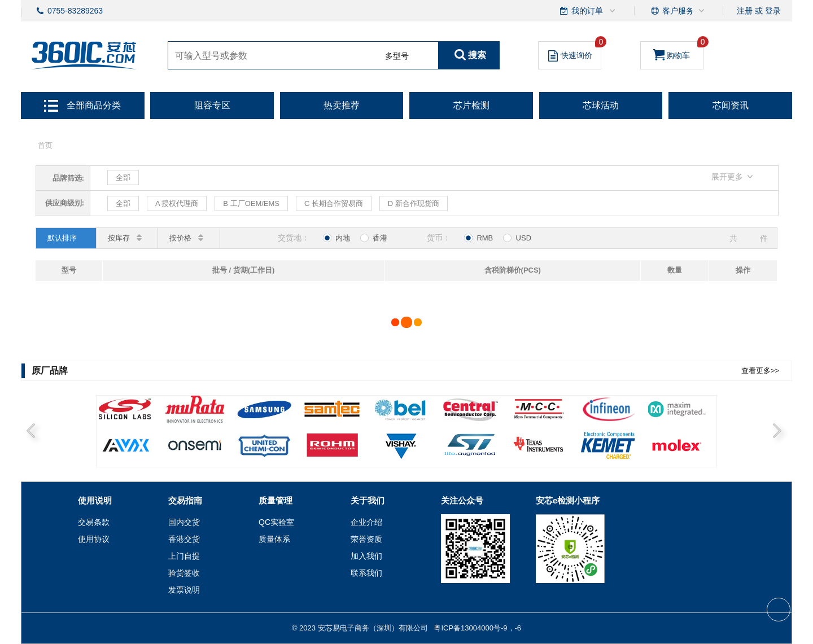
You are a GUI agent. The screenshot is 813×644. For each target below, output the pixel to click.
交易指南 (185, 500)
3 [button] (254, 450)
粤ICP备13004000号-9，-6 (477, 628)
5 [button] (403, 450)
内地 (336, 238)
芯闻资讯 (731, 105)
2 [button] (180, 450)
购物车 (678, 51)
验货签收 (184, 573)
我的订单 (588, 11)
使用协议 (94, 539)
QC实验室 (276, 522)
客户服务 (678, 11)
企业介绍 (366, 522)
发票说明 (184, 590)
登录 (773, 11)
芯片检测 (471, 105)
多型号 (397, 56)
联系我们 (366, 573)
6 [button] (478, 450)
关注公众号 (462, 500)
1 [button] (105, 450)
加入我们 (366, 556)
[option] (406, 432)
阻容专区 (212, 105)
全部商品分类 (82, 105)
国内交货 (184, 522)
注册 (745, 11)
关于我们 (368, 500)
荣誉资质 (366, 539)
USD (517, 238)
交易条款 (94, 522)
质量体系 (274, 539)
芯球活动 (601, 105)
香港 (374, 238)
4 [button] (329, 450)
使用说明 (95, 500)
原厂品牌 (50, 371)
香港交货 (184, 539)
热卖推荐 (342, 105)
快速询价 (575, 51)
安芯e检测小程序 (568, 500)
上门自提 (184, 556)
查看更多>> (760, 371)
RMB (478, 238)
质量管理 (276, 500)
